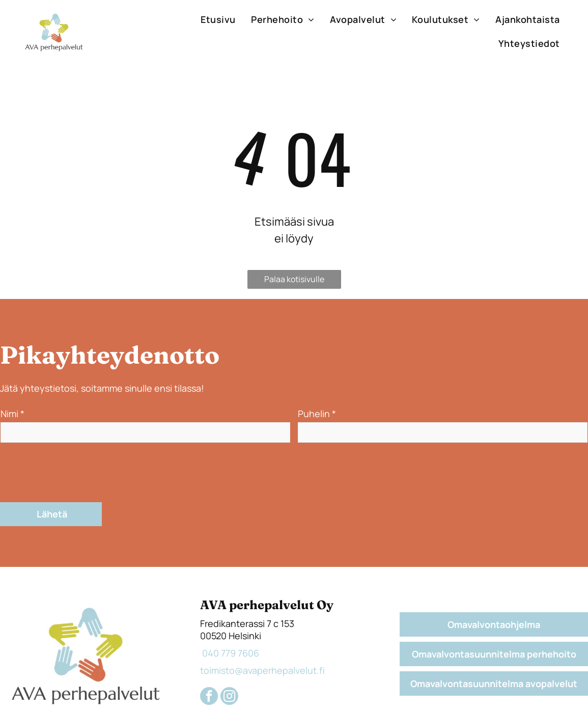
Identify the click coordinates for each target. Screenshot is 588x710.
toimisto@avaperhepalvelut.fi (262, 623)
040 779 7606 (230, 606)
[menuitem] (218, 20)
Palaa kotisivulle (294, 279)
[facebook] (209, 650)
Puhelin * (317, 414)
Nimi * (12, 414)
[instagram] (229, 650)
